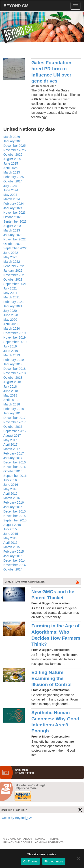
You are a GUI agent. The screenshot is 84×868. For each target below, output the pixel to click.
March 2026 (12, 137)
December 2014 (15, 560)
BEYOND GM (16, 6)
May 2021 (10, 293)
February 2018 (14, 409)
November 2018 (15, 373)
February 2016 (14, 502)
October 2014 (13, 569)
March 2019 (12, 355)
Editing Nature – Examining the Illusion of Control (52, 678)
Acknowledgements (49, 842)
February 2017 (14, 453)
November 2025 (15, 150)
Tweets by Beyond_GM (16, 818)
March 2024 (12, 199)
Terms (54, 839)
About (28, 839)
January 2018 (13, 413)
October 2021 (13, 279)
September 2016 (15, 476)
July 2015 (10, 529)
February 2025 (14, 177)
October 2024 (13, 181)
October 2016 (13, 471)
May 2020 (10, 320)
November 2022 (15, 239)
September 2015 (15, 520)
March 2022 (12, 262)
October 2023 (13, 217)
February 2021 (14, 302)
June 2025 (11, 163)
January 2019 (13, 364)
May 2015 (10, 538)
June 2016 (11, 485)
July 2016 (10, 480)
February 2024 (14, 204)
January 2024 (13, 208)
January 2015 (13, 556)
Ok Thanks (30, 861)
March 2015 (12, 547)
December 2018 (15, 369)
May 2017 (10, 440)
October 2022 (13, 244)
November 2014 (15, 565)
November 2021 (15, 275)
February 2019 (14, 360)
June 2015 (11, 534)
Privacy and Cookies (18, 842)
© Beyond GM (12, 839)
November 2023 (15, 213)
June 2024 (11, 190)
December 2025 (15, 146)
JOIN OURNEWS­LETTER (24, 772)
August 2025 (12, 159)
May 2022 (10, 257)
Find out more (54, 861)
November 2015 (15, 516)
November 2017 (15, 422)
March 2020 (12, 329)
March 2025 (12, 172)
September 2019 (15, 342)
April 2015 (10, 543)
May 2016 (10, 489)
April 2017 (10, 444)
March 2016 (12, 498)
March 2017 (12, 449)
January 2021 (13, 306)
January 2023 (13, 235)
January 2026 (13, 141)
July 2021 (10, 288)
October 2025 (13, 155)
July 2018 (10, 386)
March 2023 (12, 230)
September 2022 (15, 248)
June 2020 (11, 315)
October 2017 (13, 427)
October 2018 (13, 378)
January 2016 (13, 507)
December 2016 (15, 462)
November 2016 (15, 467)
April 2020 (10, 324)
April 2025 (10, 168)
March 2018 (12, 404)
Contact (41, 839)
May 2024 (10, 195)
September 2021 (15, 284)
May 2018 (10, 395)
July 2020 (10, 311)
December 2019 (15, 333)
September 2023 (15, 221)
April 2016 (10, 494)
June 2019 (11, 351)
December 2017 (15, 418)
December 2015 (15, 511)
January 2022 (13, 271)
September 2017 (15, 431)
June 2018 (11, 391)
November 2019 (15, 337)
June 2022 (11, 253)
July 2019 (10, 346)
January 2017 (13, 458)
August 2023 (12, 226)
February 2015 (14, 552)
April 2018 (10, 400)
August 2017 (12, 436)
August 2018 (12, 382)
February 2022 (14, 266)
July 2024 (10, 186)
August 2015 (12, 525)
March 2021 (12, 297)
